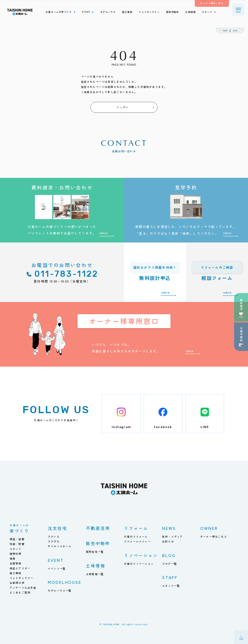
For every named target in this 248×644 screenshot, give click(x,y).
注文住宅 (57, 528)
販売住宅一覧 (95, 552)
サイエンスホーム (60, 546)
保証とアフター (20, 568)
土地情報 (96, 566)
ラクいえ (54, 537)
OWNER (209, 528)
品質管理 (16, 563)
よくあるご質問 (20, 592)
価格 (13, 558)
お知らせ (168, 541)
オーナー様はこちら (214, 537)
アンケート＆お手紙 (23, 588)
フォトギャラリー (22, 578)
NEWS (169, 528)
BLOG (169, 555)
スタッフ (16, 549)
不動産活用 (98, 528)
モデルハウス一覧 (60, 590)
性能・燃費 (17, 544)
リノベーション (141, 555)
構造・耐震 (17, 539)
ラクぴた (54, 541)
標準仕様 (16, 554)
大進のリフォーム (136, 537)
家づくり (19, 529)
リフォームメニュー (137, 541)
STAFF (170, 577)
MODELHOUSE (65, 582)
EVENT (56, 560)
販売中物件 (98, 543)
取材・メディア (172, 537)
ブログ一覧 (170, 564)
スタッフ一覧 (171, 586)
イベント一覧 (57, 569)
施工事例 (16, 573)
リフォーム (136, 528)
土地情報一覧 (95, 574)
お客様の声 (17, 583)
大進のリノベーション (139, 564)
